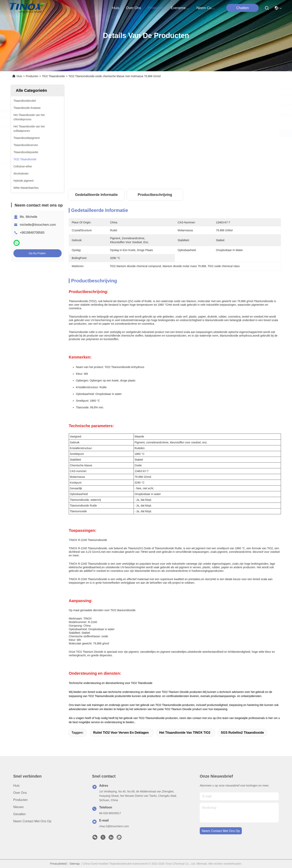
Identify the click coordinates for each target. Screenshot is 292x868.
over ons (133, 8)
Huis (116, 8)
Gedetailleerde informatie (96, 195)
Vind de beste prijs (209, 133)
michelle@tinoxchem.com (38, 225)
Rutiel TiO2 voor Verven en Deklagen (121, 733)
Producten (32, 76)
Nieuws (18, 807)
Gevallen (19, 814)
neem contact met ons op (206, 8)
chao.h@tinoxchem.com (114, 826)
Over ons (20, 793)
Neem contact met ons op (32, 821)
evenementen (180, 8)
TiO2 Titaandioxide (53, 76)
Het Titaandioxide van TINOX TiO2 (185, 733)
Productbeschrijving (155, 195)
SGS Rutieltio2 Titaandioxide (242, 733)
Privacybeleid (58, 864)
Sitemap (75, 864)
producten (156, 8)
